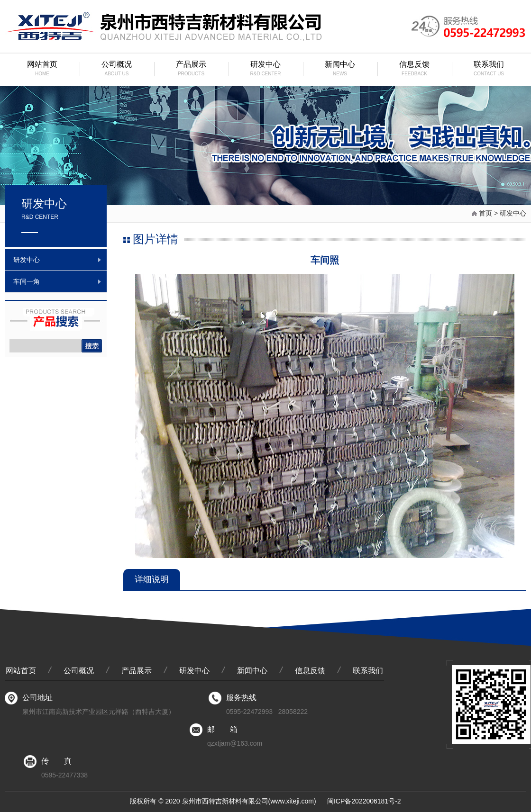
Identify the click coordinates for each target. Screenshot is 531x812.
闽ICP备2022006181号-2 (364, 801)
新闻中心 (340, 69)
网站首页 (42, 69)
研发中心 (266, 69)
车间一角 (27, 281)
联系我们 (489, 69)
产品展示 (191, 69)
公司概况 (117, 69)
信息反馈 (415, 69)
